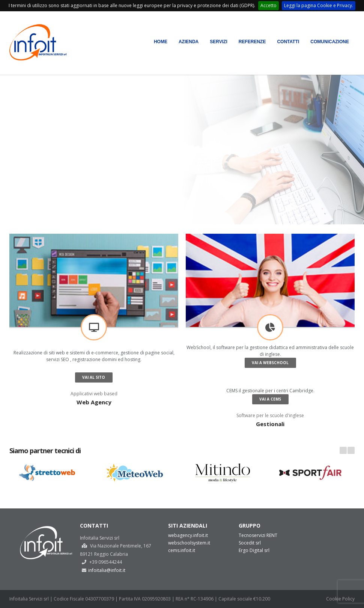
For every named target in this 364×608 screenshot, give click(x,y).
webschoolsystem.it (189, 543)
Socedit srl (250, 543)
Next (351, 450)
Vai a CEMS (270, 399)
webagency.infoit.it (188, 535)
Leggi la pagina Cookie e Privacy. (319, 5)
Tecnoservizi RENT (258, 535)
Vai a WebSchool (270, 363)
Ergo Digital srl (254, 550)
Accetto (268, 5)
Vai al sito (94, 377)
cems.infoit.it (182, 550)
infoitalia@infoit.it (107, 570)
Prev (343, 450)
